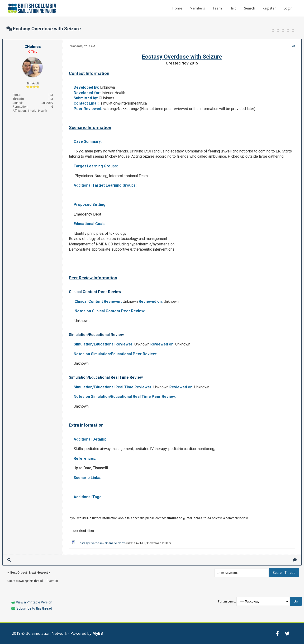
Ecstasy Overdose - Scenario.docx (101, 543)
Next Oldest (18, 573)
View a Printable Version (34, 602)
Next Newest (38, 573)
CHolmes (33, 47)
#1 (294, 46)
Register (269, 8)
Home (177, 8)
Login (288, 8)
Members (197, 8)
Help (233, 8)
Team (217, 8)
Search (250, 8)
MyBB (98, 633)
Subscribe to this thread (34, 608)
